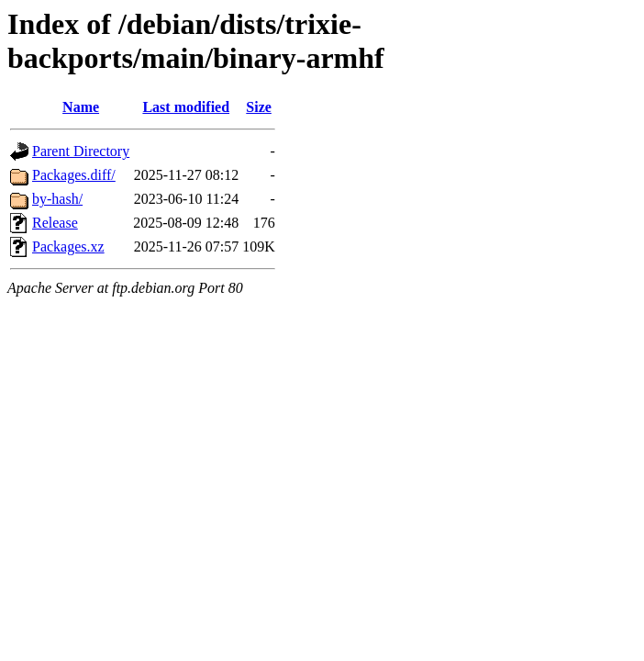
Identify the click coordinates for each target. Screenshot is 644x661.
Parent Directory (81, 151)
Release (55, 223)
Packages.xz (68, 246)
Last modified (186, 107)
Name (81, 107)
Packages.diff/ (74, 175)
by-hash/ (57, 199)
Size (259, 107)
